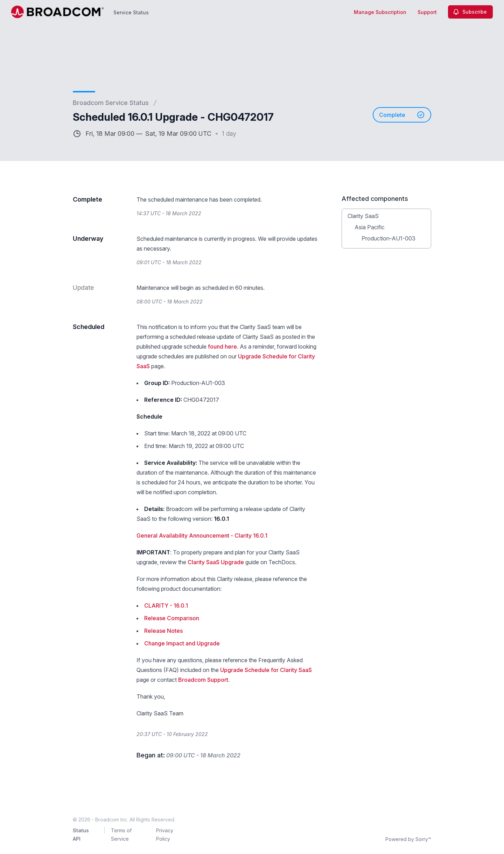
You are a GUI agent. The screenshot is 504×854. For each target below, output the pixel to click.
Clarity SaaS (363, 216)
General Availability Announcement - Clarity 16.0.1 (202, 535)
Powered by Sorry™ (408, 839)
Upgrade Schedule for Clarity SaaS (266, 670)
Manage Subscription (380, 12)
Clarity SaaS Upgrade (216, 562)
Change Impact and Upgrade (182, 643)
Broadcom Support (203, 680)
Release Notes (163, 631)
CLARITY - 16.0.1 (166, 605)
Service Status (131, 12)
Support (427, 12)
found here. (223, 346)
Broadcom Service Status (111, 103)
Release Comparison (172, 618)
